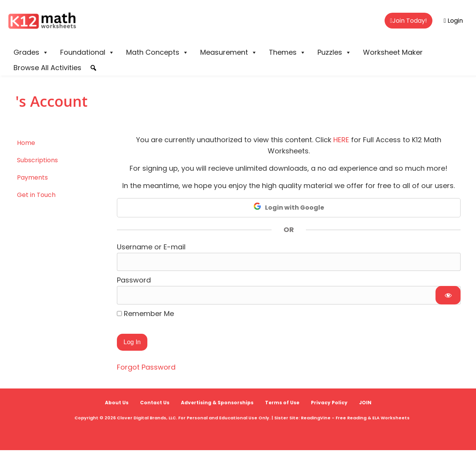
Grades (31, 52)
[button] (93, 68)
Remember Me (145, 314)
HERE (341, 140)
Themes (287, 52)
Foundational (87, 52)
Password (134, 280)
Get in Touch (36, 195)
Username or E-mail (151, 247)
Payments (32, 177)
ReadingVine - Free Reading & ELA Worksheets (355, 418)
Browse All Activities (47, 68)
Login (453, 21)
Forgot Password (146, 367)
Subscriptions (37, 160)
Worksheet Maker (393, 52)
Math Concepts (157, 52)
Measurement (229, 52)
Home (26, 143)
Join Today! (408, 21)
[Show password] (448, 295)
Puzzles (334, 52)
